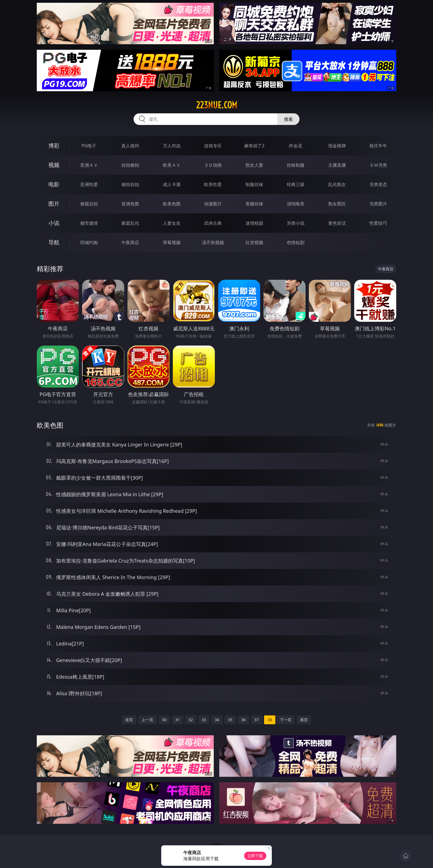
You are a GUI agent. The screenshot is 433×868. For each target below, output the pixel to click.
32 (191, 720)
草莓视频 (172, 242)
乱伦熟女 (337, 184)
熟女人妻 (254, 165)
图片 (54, 204)
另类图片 (378, 204)
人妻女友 (172, 223)
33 (204, 720)
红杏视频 (254, 242)
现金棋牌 (337, 146)
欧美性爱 (213, 184)
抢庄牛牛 (378, 146)
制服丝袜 (254, 184)
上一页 (147, 720)
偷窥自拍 (89, 204)
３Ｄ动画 (213, 165)
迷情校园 (254, 223)
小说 (54, 223)
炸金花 (296, 146)
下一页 (286, 720)
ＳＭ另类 (378, 165)
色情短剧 (296, 242)
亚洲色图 (130, 204)
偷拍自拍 (130, 184)
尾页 (304, 720)
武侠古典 (213, 223)
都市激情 (89, 223)
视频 (54, 165)
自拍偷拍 (130, 165)
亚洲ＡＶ (89, 165)
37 (257, 720)
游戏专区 (213, 146)
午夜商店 (130, 242)
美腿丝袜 (254, 204)
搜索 (288, 119)
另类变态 (378, 184)
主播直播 (337, 165)
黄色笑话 (337, 223)
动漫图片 (213, 204)
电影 (54, 184)
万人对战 (172, 146)
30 (164, 720)
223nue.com (217, 105)
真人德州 (130, 146)
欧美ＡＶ (172, 165)
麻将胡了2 (254, 146)
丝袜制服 (296, 165)
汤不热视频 (213, 242)
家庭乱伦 (130, 223)
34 (217, 720)
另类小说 (296, 223)
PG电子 (89, 146)
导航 (54, 242)
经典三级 (296, 184)
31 (178, 720)
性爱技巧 (378, 223)
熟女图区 (337, 204)
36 (243, 720)
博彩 (54, 146)
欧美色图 (172, 204)
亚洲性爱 (89, 184)
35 (230, 720)
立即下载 (255, 856)
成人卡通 (172, 184)
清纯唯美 (296, 204)
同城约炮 (89, 242)
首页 (129, 720)
